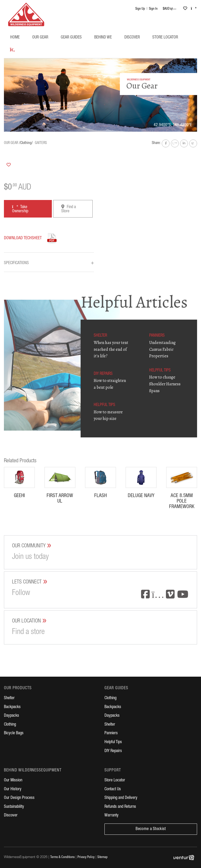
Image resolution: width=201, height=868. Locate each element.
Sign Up (140, 9)
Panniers (111, 733)
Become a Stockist (151, 829)
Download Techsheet (23, 238)
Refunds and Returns (120, 807)
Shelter (9, 698)
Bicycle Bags (14, 733)
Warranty (111, 816)
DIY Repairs (113, 751)
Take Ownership (20, 209)
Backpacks (12, 707)
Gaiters (41, 143)
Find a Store (69, 209)
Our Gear (40, 38)
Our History (13, 789)
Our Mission (13, 781)
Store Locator (165, 38)
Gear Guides (71, 38)
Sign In (153, 9)
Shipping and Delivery (121, 798)
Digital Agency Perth (185, 858)
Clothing (10, 725)
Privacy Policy (86, 857)
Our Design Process (19, 798)
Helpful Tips (113, 742)
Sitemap (102, 857)
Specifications (49, 263)
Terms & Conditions (62, 857)
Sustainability (14, 807)
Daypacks (12, 716)
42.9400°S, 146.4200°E (173, 125)
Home (15, 38)
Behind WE (103, 38)
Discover (132, 38)
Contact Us (113, 789)
